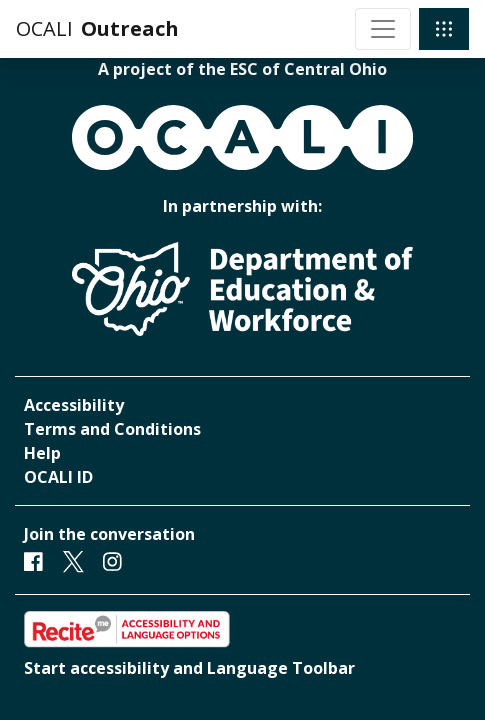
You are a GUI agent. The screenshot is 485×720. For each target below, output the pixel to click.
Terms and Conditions (112, 429)
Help (42, 453)
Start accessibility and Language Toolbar (189, 668)
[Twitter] (73, 561)
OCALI (44, 28)
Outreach (130, 28)
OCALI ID (58, 477)
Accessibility (74, 405)
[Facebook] (33, 561)
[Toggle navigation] (383, 29)
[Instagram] (112, 561)
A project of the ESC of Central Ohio (242, 69)
